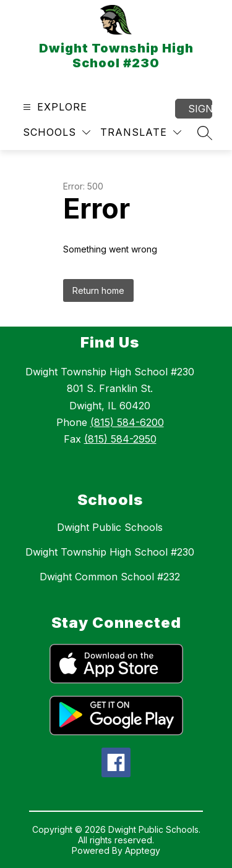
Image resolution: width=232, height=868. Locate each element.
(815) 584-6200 (127, 422)
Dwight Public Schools (110, 527)
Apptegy (143, 850)
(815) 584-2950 (120, 439)
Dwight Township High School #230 (110, 552)
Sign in (200, 109)
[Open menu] (54, 107)
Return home (98, 290)
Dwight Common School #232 (110, 577)
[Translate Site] (141, 132)
